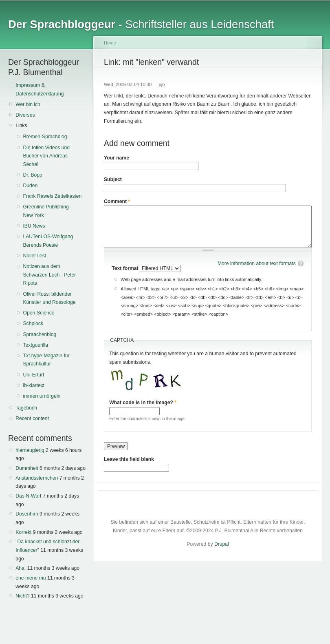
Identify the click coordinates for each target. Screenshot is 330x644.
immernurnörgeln (42, 396)
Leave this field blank (129, 459)
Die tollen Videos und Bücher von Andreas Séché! (46, 156)
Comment (117, 201)
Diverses (25, 115)
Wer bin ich (28, 104)
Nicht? (22, 596)
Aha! (21, 568)
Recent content (32, 418)
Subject (113, 179)
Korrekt (23, 532)
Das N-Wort (28, 496)
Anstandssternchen (37, 478)
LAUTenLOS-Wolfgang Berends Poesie (48, 241)
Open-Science (38, 313)
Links (21, 126)
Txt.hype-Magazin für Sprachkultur (46, 360)
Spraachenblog (40, 334)
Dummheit (27, 468)
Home (110, 43)
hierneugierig (30, 450)
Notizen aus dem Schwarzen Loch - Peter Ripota (49, 275)
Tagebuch (26, 408)
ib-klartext (34, 385)
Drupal (222, 544)
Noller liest (34, 256)
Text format (126, 268)
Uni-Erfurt (33, 375)
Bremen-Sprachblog (45, 137)
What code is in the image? (143, 403)
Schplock (33, 323)
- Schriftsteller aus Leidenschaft (141, 24)
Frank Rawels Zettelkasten (52, 196)
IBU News (34, 226)
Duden (30, 186)
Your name (117, 158)
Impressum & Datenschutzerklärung (40, 90)
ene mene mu (31, 578)
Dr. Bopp (32, 175)
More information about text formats (257, 263)
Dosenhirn (27, 514)
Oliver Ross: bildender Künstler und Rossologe (49, 298)
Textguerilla (35, 345)
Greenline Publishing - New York (47, 211)
